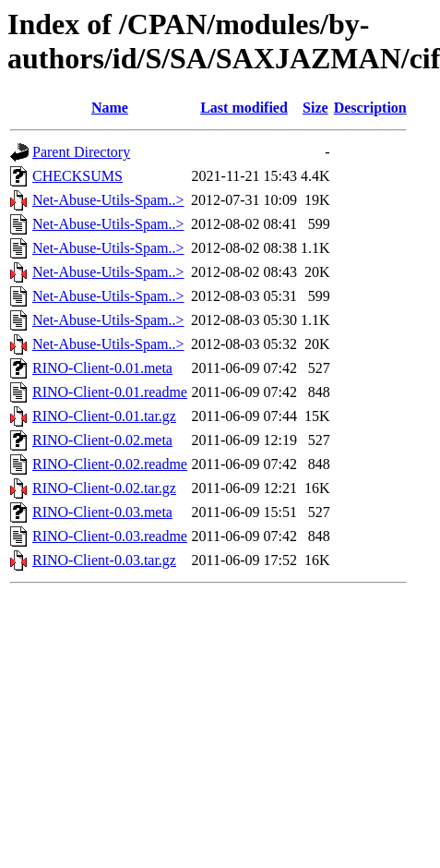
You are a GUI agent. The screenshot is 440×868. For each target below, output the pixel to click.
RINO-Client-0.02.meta (102, 440)
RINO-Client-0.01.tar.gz (104, 416)
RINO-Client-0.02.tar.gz (104, 488)
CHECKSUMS (77, 176)
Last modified (244, 108)
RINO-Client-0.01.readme (110, 392)
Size (315, 108)
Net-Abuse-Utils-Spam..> (108, 200)
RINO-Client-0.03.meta (102, 512)
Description (370, 108)
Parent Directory (81, 152)
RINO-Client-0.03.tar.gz (104, 560)
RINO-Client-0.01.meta (102, 368)
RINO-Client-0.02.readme (110, 464)
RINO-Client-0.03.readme (110, 536)
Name (110, 108)
